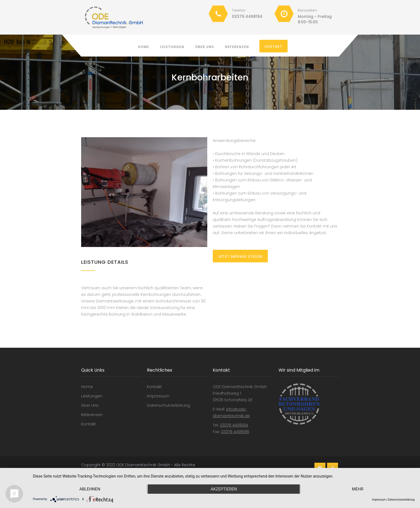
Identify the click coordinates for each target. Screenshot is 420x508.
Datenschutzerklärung (168, 405)
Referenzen (237, 47)
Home (144, 47)
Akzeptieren (224, 489)
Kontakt (273, 47)
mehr (358, 489)
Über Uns (205, 47)
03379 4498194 (247, 16)
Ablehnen (90, 489)
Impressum (158, 396)
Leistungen (172, 47)
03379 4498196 (235, 432)
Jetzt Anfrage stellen (240, 256)
